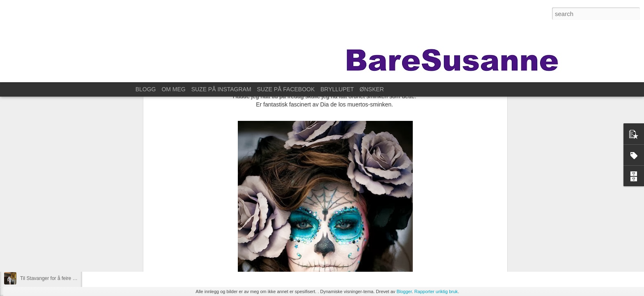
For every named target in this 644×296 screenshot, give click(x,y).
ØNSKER (372, 89)
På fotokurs (33, 241)
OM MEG (173, 89)
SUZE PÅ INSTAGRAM (221, 89)
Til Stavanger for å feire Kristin (53, 278)
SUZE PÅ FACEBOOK (286, 89)
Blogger (404, 291)
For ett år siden (37, 260)
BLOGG (146, 89)
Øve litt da (31, 223)
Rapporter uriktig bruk (436, 291)
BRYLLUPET (337, 89)
